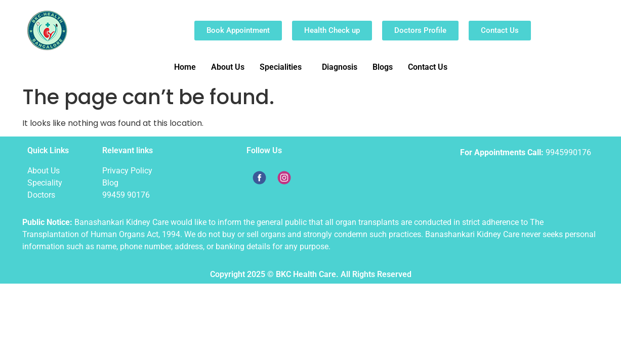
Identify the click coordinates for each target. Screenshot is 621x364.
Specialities (281, 67)
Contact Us (428, 67)
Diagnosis (340, 67)
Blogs (383, 67)
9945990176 (568, 152)
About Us (228, 67)
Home (185, 67)
